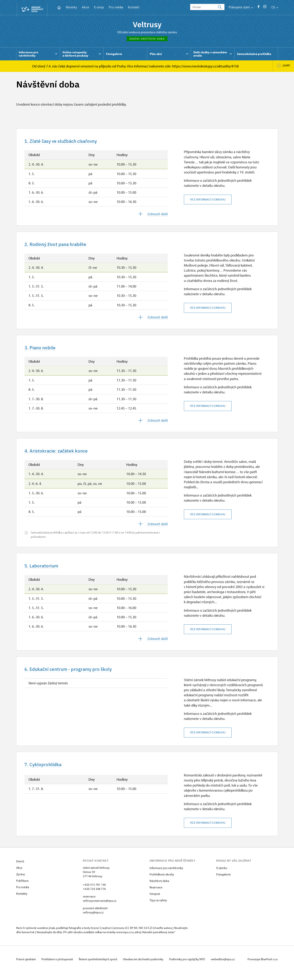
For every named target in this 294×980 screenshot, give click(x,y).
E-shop (99, 7)
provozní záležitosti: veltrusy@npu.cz (95, 918)
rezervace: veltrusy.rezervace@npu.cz (100, 906)
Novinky (71, 7)
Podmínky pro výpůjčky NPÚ (193, 967)
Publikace (22, 888)
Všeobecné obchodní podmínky (148, 967)
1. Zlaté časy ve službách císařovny (66, 143)
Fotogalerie (223, 882)
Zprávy (21, 882)
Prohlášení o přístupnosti (59, 967)
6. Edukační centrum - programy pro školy (74, 675)
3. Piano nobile (42, 351)
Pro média (116, 7)
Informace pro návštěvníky (166, 875)
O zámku (222, 875)
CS (275, 7)
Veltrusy (147, 25)
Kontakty (22, 901)
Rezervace (156, 895)
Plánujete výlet (241, 7)
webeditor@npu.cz (230, 967)
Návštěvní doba (159, 888)
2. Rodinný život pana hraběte (60, 247)
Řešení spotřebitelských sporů (101, 967)
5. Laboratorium (44, 571)
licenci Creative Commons (108, 935)
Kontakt (134, 7)
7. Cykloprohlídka (45, 771)
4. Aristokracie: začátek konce (60, 455)
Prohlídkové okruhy (162, 882)
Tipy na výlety (158, 908)
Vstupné (155, 901)
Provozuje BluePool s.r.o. (263, 967)
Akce (85, 7)
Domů (20, 869)
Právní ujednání (26, 967)
